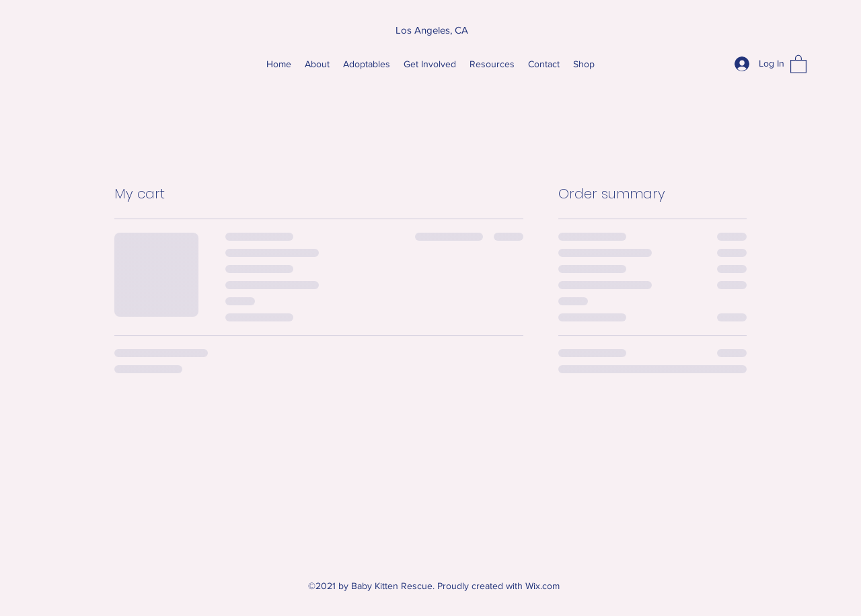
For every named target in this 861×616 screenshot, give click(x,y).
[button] (798, 64)
